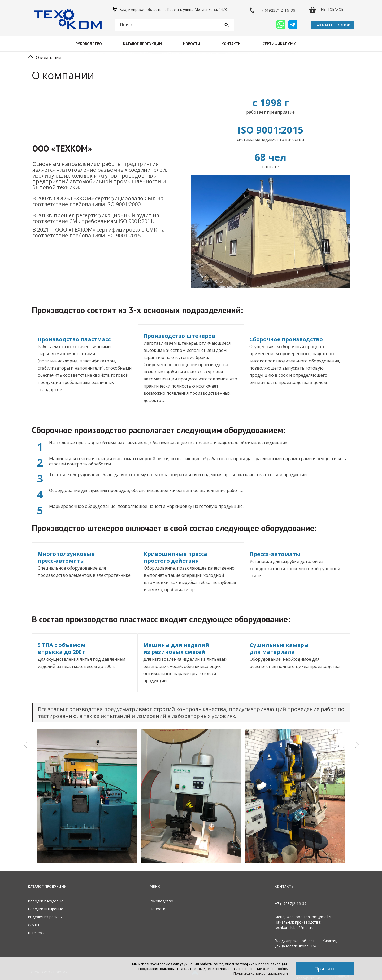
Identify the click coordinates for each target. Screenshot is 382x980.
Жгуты (33, 925)
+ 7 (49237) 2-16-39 (277, 10)
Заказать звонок (332, 25)
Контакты (231, 44)
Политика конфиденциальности (261, 973)
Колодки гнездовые (46, 901)
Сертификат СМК (279, 44)
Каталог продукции (142, 44)
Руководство (89, 44)
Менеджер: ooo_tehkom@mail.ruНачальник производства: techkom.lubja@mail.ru (303, 922)
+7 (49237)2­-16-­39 (290, 904)
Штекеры (36, 933)
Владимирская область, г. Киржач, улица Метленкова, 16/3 (173, 10)
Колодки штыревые (45, 909)
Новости (192, 44)
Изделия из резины (45, 917)
